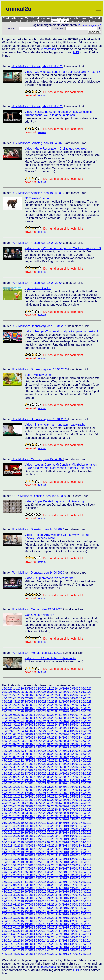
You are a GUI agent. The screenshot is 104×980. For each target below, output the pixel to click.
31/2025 (64, 702)
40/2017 (64, 869)
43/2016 (75, 888)
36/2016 (64, 892)
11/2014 (18, 947)
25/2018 (18, 855)
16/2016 (18, 901)
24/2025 (52, 705)
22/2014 (75, 941)
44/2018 (75, 846)
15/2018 (41, 859)
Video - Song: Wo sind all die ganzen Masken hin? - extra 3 (63, 248)
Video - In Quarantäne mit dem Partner (50, 578)
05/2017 (7, 885)
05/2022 (30, 777)
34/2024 (75, 721)
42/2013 (30, 954)
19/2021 (7, 793)
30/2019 (7, 833)
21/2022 (30, 770)
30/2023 (64, 744)
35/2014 (18, 937)
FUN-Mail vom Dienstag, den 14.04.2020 (38, 529)
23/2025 (64, 705)
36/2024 (52, 721)
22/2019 (7, 836)
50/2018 (7, 846)
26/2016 (86, 895)
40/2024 (7, 721)
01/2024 (41, 715)
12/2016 (64, 901)
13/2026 (30, 689)
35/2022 (52, 764)
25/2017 (52, 875)
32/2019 (75, 829)
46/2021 (64, 780)
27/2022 (52, 767)
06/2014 (64, 947)
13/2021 (75, 793)
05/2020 (52, 819)
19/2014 (18, 944)
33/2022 (75, 764)
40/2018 (30, 849)
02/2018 (7, 865)
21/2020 (52, 813)
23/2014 (64, 941)
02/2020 (86, 819)
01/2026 (75, 692)
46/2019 (7, 826)
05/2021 (75, 797)
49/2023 (30, 738)
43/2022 (52, 761)
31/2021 (52, 787)
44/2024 (52, 718)
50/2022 (64, 757)
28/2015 (41, 918)
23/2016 (30, 898)
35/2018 (86, 849)
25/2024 (86, 725)
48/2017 (64, 865)
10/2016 (86, 901)
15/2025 (64, 708)
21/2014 (86, 941)
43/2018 (86, 846)
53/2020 (52, 800)
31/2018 (41, 852)
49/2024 (86, 715)
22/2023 (64, 747)
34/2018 (7, 852)
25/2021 (30, 790)
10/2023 (18, 754)
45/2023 (75, 738)
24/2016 (18, 898)
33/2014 (41, 937)
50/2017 (41, 865)
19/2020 (75, 813)
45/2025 (86, 695)
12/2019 (30, 839)
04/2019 (30, 842)
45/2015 (30, 911)
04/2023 (86, 754)
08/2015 (86, 924)
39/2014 (64, 934)
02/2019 (52, 842)
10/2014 (30, 947)
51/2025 (18, 695)
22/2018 (52, 855)
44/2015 (41, 911)
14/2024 (30, 731)
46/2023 (64, 738)
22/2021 (64, 790)
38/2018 (52, 849)
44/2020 (64, 803)
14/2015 (18, 924)
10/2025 (30, 711)
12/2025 (7, 711)
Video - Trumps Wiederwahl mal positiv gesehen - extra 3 (61, 331)
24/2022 (86, 767)
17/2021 (30, 793)
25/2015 (75, 918)
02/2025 (30, 715)
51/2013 (30, 950)
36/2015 (41, 914)
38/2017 (86, 869)
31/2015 (7, 918)
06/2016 (41, 905)
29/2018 (64, 852)
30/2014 (75, 937)
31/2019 (86, 829)
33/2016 (7, 895)
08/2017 (64, 882)
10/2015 (64, 924)
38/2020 (41, 806)
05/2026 (30, 692)
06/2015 (18, 928)
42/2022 (64, 761)
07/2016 (30, 905)
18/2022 (64, 770)
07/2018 (41, 862)
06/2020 (41, 819)
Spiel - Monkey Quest (39, 375)
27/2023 (7, 747)
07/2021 (52, 797)
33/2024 (86, 721)
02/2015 (64, 928)
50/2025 (30, 695)
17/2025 (41, 708)
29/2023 (75, 744)
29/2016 (52, 895)
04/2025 (7, 715)
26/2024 (75, 725)
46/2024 (30, 718)
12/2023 (86, 751)
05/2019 (18, 842)
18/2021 (18, 793)
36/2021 (86, 783)
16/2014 (52, 944)
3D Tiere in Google (37, 198)
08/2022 (86, 774)
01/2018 (64, 842)
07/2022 (7, 777)
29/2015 (30, 918)
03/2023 (7, 757)
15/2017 (75, 878)
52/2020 (64, 800)
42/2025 (30, 698)
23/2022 (7, 770)
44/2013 (7, 954)
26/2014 (30, 941)
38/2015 (18, 914)
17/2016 (7, 901)
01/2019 (18, 823)
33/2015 (75, 914)
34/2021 (18, 787)
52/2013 (18, 950)
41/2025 (41, 698)
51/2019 (41, 823)
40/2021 (41, 783)
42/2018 (7, 849)
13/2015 (30, 924)
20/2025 (7, 708)
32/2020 (18, 810)
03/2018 (86, 862)
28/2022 (41, 767)
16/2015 (86, 921)
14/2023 (64, 751)
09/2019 (64, 839)
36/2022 (41, 764)
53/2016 (18, 908)
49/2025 (41, 695)
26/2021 (18, 790)
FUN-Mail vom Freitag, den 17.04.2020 (37, 243)
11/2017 (30, 882)
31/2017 (75, 872)
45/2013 (86, 950)
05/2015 (30, 928)
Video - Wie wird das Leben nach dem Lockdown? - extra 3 (63, 72)
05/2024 (41, 734)
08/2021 (41, 797)
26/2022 (64, 767)
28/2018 (75, 852)
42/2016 (86, 888)
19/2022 (52, 770)
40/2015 (86, 911)
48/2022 (86, 757)
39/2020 (30, 806)
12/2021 (86, 793)
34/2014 (30, 937)
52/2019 (30, 823)
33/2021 (30, 787)
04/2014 (86, 947)
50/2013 (41, 950)
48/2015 (86, 908)
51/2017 (30, 865)
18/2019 (52, 836)
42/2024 (75, 718)
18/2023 (18, 751)
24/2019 (75, 833)
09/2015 (75, 924)
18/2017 (41, 878)
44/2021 (86, 780)
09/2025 (41, 711)
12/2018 (75, 859)
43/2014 (18, 934)
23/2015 (7, 921)
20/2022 (41, 770)
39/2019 (86, 826)
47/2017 (75, 865)
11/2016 (75, 901)
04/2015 (41, 928)
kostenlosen (48, 49)
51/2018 (86, 842)
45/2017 (7, 869)
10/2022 (64, 774)
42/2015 (64, 911)
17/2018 (18, 859)
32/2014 (52, 937)
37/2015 (30, 914)
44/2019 (30, 826)
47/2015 (7, 911)
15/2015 (7, 924)
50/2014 (30, 931)
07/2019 (86, 839)
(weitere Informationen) (84, 21)
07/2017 (75, 882)
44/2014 (7, 934)
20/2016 (64, 898)
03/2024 (64, 734)
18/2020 (86, 813)
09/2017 (52, 882)
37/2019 (18, 829)
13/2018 (64, 859)
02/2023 (18, 757)
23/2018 (41, 855)
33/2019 (64, 829)
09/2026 (75, 689)
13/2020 (52, 816)
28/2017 (18, 875)
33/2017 (52, 872)
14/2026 (18, 689)
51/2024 (64, 715)
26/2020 (86, 810)
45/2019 (18, 826)
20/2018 (75, 855)
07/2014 (52, 947)
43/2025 (18, 698)
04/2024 (52, 734)
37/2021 (75, 783)
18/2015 (64, 921)
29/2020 (52, 810)
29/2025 (86, 702)
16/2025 (52, 708)
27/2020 (75, 810)
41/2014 (41, 934)
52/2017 (18, 865)
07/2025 (64, 711)
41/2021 (30, 783)
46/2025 (75, 695)
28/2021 (86, 787)
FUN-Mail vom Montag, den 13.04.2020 (37, 609)
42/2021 (18, 783)
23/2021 (52, 790)
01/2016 (7, 908)
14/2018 (52, 859)
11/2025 (18, 711)
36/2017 (18, 872)
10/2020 (86, 816)
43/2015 (52, 911)
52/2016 (64, 885)
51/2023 (7, 738)
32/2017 (64, 872)
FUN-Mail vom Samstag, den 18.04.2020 (38, 143)
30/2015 (18, 918)
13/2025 (86, 708)
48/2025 (52, 695)
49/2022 (75, 757)
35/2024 (64, 721)
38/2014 (75, 934)
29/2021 (75, 787)
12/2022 (41, 774)
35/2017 (30, 872)
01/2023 (30, 757)
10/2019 (52, 839)
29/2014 (86, 937)
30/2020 (41, 810)
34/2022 (64, 764)
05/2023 (75, 754)
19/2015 (52, 921)
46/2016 (41, 888)
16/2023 (41, 751)
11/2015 (52, 924)
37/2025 (86, 698)
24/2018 (30, 855)
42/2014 (30, 934)
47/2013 (64, 950)
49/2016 (7, 888)
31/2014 (64, 937)
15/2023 (52, 751)
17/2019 (64, 836)
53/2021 (41, 800)
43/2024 (64, 718)
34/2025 (30, 702)
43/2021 (7, 783)
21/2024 (41, 728)
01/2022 (75, 777)
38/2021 (64, 783)
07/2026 (7, 692)
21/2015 (30, 921)
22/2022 (18, 770)
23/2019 (86, 833)
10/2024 (75, 731)
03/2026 (52, 692)
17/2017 (52, 878)
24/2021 (41, 790)
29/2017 (7, 875)
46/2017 (86, 865)
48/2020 (18, 803)
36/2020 (64, 806)
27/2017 (30, 875)
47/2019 (86, 823)
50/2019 (52, 823)
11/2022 (52, 774)
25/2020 (7, 813)
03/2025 (18, 715)
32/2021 (41, 787)
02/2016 (86, 905)
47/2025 (64, 695)
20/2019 (30, 836)
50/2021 (18, 780)
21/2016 (52, 898)
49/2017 (52, 865)
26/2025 (30, 705)
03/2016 (75, 905)
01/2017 (52, 885)
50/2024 (75, 715)
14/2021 (64, 793)
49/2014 (41, 931)
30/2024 (30, 725)
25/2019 (64, 833)
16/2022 (86, 770)
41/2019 (64, 826)
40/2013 (52, 954)
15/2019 (86, 836)
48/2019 (75, 823)
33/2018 (18, 852)
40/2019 (75, 826)
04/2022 (41, 777)
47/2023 (52, 738)
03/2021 (7, 800)
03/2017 (30, 885)
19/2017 (30, 878)
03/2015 (52, 928)
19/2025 (18, 708)
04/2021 (86, 797)
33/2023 (30, 744)
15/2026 (7, 689)
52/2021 (86, 777)
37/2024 (41, 721)
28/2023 (86, 744)
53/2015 (30, 908)
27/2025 (18, 705)
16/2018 (30, 859)
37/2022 (30, 764)
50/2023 (18, 738)
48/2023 (41, 738)
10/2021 (18, 797)
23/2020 (30, 813)
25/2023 (30, 747)
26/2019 (52, 833)
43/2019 (41, 826)
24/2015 (86, 918)
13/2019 (18, 839)
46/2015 (18, 911)
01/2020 (7, 823)
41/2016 (7, 892)
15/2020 (30, 816)
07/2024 (18, 734)
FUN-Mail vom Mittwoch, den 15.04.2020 (38, 459)
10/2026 (64, 689)
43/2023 (7, 741)
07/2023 (52, 754)
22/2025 (75, 705)
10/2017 (41, 882)
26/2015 (64, 918)
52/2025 (7, 695)
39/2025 (64, 698)
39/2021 (52, 783)
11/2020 (75, 816)
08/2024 (7, 734)
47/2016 (30, 888)
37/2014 (86, 934)
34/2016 (86, 892)
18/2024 (75, 728)
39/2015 (7, 914)
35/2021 (7, 787)
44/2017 (18, 869)
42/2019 (52, 826)
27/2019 (41, 833)
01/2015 (75, 928)
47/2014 (64, 931)
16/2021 (41, 793)
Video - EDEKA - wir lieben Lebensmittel (50, 658)
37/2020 (52, 806)
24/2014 (52, 941)
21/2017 (7, 878)
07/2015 (7, 928)
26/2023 (18, 747)
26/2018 (7, 855)
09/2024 (86, 731)
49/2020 (7, 803)
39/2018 (41, 849)
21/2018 (64, 855)
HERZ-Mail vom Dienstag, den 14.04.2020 (39, 496)
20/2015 (41, 921)
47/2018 (41, 846)
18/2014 (30, 944)
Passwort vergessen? (90, 25)
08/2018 (30, 862)
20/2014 (7, 944)
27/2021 (7, 790)
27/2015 (52, 918)
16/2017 (64, 878)
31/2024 (18, 725)
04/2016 (64, 905)
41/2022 (75, 761)
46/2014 (75, 931)
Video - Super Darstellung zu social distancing (54, 501)
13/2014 (86, 944)
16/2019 (75, 836)
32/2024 (7, 725)
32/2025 (52, 702)
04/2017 (18, 885)
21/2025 (86, 705)
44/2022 (41, 761)
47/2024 (18, 718)
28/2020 (64, 810)
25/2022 (75, 767)
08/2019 (75, 839)
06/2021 (64, 797)
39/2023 (52, 741)
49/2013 (52, 950)
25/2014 (41, 941)
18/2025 (30, 708)
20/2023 (86, 747)
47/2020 (30, 803)
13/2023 (75, 751)
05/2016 (52, 905)
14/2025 (75, 708)
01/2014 (86, 928)
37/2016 (52, 892)
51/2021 (7, 780)
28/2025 (7, 705)
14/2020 (41, 816)
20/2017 (18, 878)
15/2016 (30, 901)
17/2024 (86, 728)
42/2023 (18, 741)
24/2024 (7, 728)
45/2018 (64, 846)
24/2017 (64, 875)
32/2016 (18, 895)
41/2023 (30, 741)
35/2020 (75, 806)
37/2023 (75, 741)
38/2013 (64, 954)
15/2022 (7, 774)
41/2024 (86, 718)
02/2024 (75, 734)
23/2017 (75, 875)
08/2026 (86, 689)
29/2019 (18, 833)
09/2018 (18, 862)
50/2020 (86, 800)
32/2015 (86, 914)
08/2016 (18, 905)
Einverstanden (60, 21)
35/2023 (7, 744)
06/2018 (52, 862)
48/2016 (18, 888)
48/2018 (30, 846)
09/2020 (7, 819)
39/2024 (18, 721)
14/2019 (7, 839)
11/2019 (41, 839)
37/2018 (64, 849)
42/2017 (41, 869)
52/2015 (41, 908)
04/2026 (41, 692)
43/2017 (30, 869)
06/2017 (86, 882)
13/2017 (7, 882)
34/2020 (86, 806)
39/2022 (7, 764)
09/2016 (7, 905)
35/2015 (52, 914)
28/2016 (64, 895)
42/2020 (86, 803)
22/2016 (41, 898)
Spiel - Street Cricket (38, 288)
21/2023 (75, 747)
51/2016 (75, 885)
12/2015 (41, 924)
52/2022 (41, 757)
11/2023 (7, 754)
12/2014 (7, 947)
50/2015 (64, 908)
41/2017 (52, 869)
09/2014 (41, 947)
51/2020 (75, 800)
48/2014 (52, 931)
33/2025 (41, 702)
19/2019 (41, 836)
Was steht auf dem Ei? (39, 615)
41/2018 (18, 849)
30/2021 (64, 787)
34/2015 (64, 914)
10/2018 (7, 862)
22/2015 (18, 921)
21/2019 (18, 836)
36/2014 (7, 937)
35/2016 (75, 892)
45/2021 (75, 780)
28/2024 (52, 725)
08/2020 (18, 819)
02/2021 (18, 800)
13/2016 (52, 901)
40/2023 (41, 741)
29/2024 (41, 725)
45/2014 (86, 931)
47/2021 (52, 780)
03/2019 (41, 842)
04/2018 (75, 862)
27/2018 (86, 852)
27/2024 (64, 725)
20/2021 (86, 790)
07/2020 (30, 819)
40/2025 (52, 698)
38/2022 (18, 764)
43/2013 (18, 954)
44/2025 (7, 698)
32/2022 (86, 764)
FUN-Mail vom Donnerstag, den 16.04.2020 (39, 326)
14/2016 (41, 901)
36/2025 (7, 702)
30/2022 (18, 767)
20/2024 (52, 728)
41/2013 (41, 954)
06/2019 (7, 842)
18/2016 (86, 898)
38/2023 (64, 741)
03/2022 (52, 777)
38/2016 (41, 892)
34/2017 (41, 872)
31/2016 (30, 895)
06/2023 (64, 754)
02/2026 (64, 692)
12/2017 (18, 882)
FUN (76, 52)
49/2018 (18, 846)
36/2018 (75, 849)
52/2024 (52, 715)
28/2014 (7, 941)
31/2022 (7, 767)
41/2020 (7, 806)
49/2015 (75, 908)
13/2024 (41, 731)
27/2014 (18, 941)
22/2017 (86, 875)
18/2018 (7, 859)
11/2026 (52, 689)
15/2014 (64, 944)
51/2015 (52, 908)
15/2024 (18, 731)
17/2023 (30, 751)
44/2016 (64, 888)
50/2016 (86, 885)
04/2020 (64, 819)
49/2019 (64, 823)
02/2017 (41, 885)
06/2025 (75, 711)
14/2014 (75, 944)
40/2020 (18, 806)
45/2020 (52, 803)
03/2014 (7, 950)
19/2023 (7, 751)
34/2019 (52, 829)
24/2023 (41, 747)
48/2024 (7, 718)
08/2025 (52, 711)
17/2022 (75, 770)
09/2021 (30, 797)
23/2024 (18, 728)
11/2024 (64, 731)
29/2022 (30, 767)
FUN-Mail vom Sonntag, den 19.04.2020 (37, 66)
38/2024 (30, 721)
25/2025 (41, 705)
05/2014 (75, 947)
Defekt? (42, 96)
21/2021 (75, 790)
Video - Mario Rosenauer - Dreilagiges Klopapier (56, 149)
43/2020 (75, 803)
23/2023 (52, 747)
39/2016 (30, 892)
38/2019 (7, 829)
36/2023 (86, 741)
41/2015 (75, 911)
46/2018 (52, 846)
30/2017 (86, 872)
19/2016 (75, 898)
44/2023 (86, 738)
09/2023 (30, 754)
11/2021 (7, 797)
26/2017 (41, 875)
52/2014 (7, 931)
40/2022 (86, 761)
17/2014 (41, 944)
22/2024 (30, 728)
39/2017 (75, 869)
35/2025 (18, 702)
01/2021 (30, 800)
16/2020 (18, 816)
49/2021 (30, 780)
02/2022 (64, 777)
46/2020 (41, 803)
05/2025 (86, 711)
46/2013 (75, 950)
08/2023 (41, 754)
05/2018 (64, 862)
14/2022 (18, 774)
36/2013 (86, 954)
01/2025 (86, 692)
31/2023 (52, 744)
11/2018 (86, 859)
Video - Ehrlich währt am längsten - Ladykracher (56, 425)
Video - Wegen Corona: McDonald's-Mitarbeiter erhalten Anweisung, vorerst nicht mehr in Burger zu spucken (61, 466)
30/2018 (52, 852)
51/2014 (18, 931)
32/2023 (41, 744)
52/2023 (86, 734)
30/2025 (75, 702)
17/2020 (7, 816)
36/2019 (30, 829)
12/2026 (41, 689)
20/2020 (64, 813)
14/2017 (86, 878)
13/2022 (30, 774)
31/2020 (30, 810)
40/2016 (18, 892)
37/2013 (75, 954)
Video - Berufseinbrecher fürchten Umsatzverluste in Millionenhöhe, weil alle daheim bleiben (58, 113)
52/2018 (75, 842)
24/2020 (18, 813)
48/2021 (41, 780)
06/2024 (30, 734)
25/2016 (7, 898)
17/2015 (75, 921)
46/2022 (18, 761)
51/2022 (52, 757)
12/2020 (64, 816)
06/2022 (18, 777)
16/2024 (7, 731)
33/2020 (7, 810)
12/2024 (52, 731)
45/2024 (41, 718)
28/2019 (30, 833)
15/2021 (52, 793)
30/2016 (41, 895)
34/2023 (18, 744)
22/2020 (41, 813)
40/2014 (52, 934)
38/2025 (75, 698)
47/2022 (7, 761)
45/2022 (30, 761)
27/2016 (75, 895)
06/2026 (18, 692)
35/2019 (41, 829)
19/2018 (86, 855)
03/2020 (75, 819)
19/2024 (64, 728)
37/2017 (7, 872)
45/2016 (52, 888)
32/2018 (30, 852)
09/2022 (75, 774)
